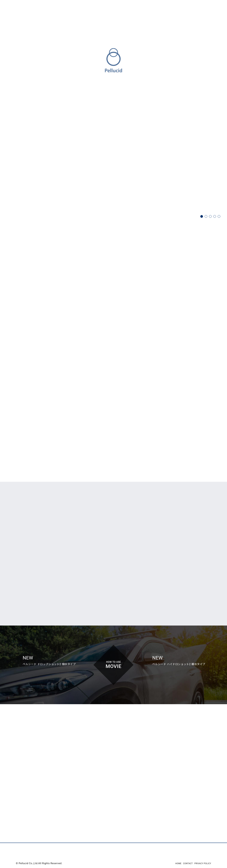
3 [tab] (210, 216)
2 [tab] (206, 216)
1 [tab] (202, 216)
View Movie (30, 699)
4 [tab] (215, 216)
